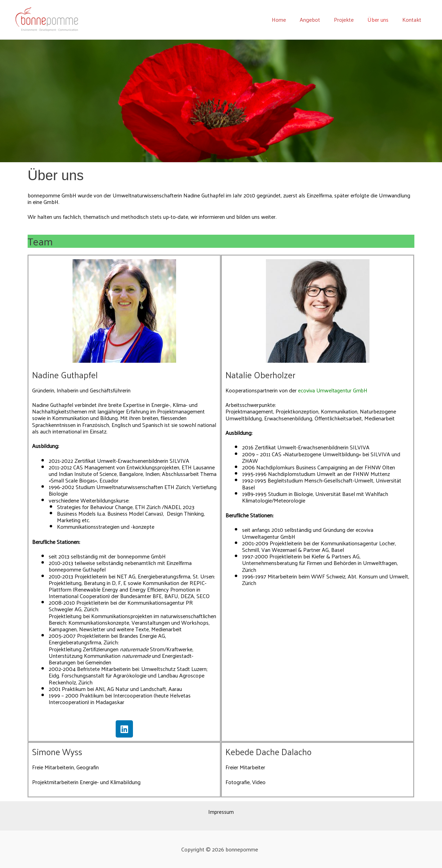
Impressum (221, 812)
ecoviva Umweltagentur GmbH (334, 390)
